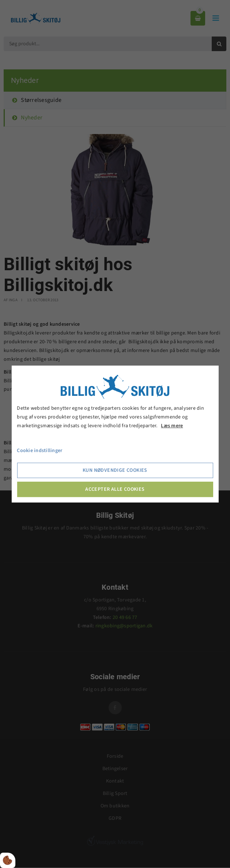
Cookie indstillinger (39, 451)
